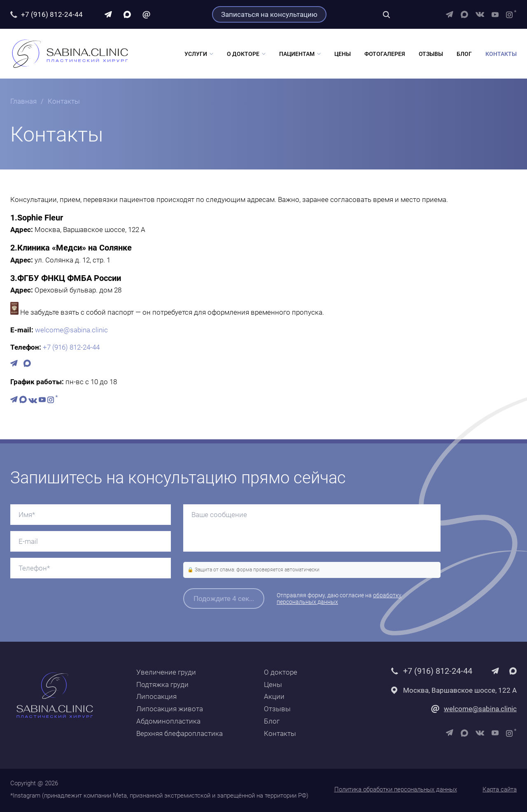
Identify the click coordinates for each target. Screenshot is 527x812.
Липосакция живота (170, 709)
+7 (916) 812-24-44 (52, 14)
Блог (464, 54)
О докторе (243, 54)
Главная (23, 101)
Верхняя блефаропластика (180, 733)
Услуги (196, 54)
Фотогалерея (385, 54)
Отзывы (431, 54)
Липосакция (156, 696)
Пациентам (297, 54)
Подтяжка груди (162, 684)
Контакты (501, 54)
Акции (274, 696)
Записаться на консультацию (269, 14)
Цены (343, 54)
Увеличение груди (166, 672)
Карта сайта (500, 789)
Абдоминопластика (168, 721)
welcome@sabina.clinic (71, 330)
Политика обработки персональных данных (396, 789)
